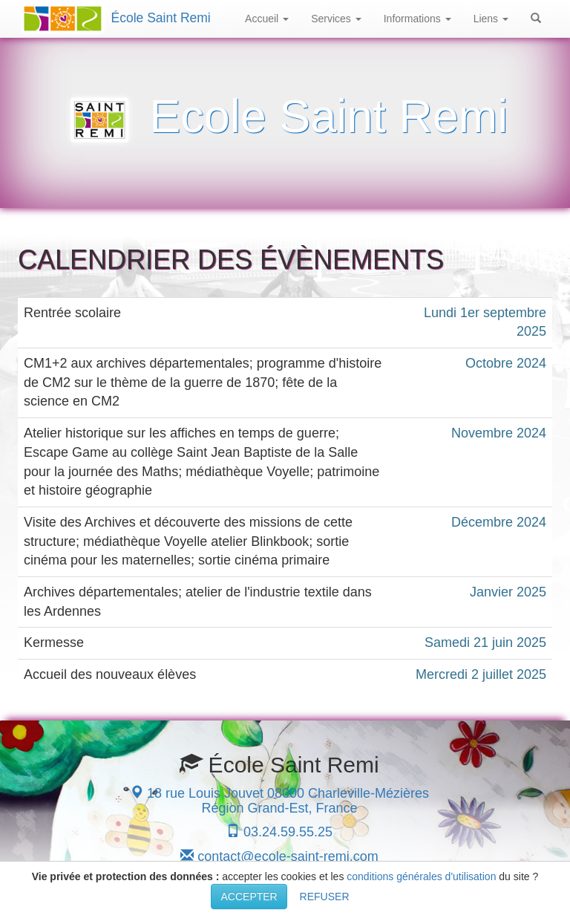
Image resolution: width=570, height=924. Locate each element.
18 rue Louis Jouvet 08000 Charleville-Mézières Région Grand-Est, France (279, 801)
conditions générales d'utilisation (421, 876)
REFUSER (325, 897)
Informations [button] (417, 19)
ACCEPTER (249, 897)
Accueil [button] (267, 19)
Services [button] (336, 19)
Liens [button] (491, 19)
